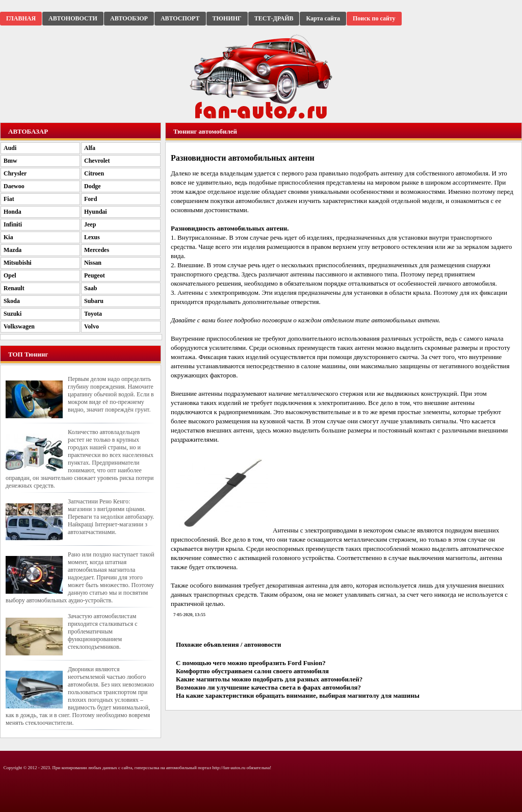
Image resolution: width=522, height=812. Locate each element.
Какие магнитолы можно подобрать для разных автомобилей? (269, 679)
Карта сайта (323, 18)
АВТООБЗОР (129, 18)
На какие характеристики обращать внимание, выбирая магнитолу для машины (298, 695)
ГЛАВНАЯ (21, 18)
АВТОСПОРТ (180, 18)
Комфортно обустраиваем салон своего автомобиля (252, 671)
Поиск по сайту (374, 18)
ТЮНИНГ (227, 18)
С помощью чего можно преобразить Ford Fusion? (251, 663)
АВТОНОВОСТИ (73, 18)
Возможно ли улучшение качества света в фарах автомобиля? (268, 687)
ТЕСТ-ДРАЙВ (274, 18)
